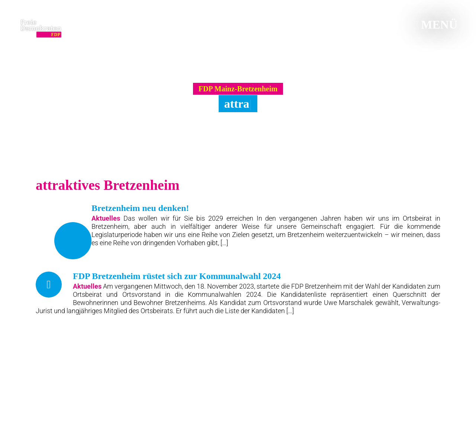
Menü (436, 25)
